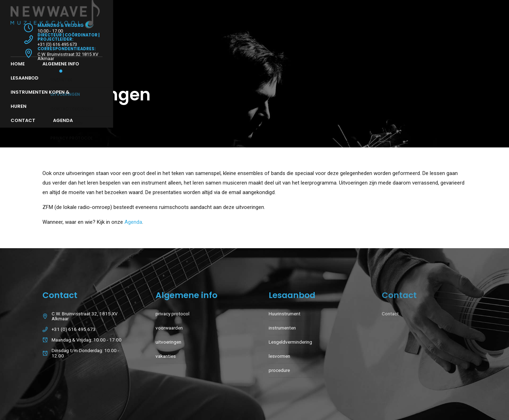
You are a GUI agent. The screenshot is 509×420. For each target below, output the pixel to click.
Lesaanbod (143, 36)
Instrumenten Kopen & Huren (212, 36)
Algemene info (93, 36)
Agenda (320, 36)
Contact (280, 36)
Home (49, 36)
